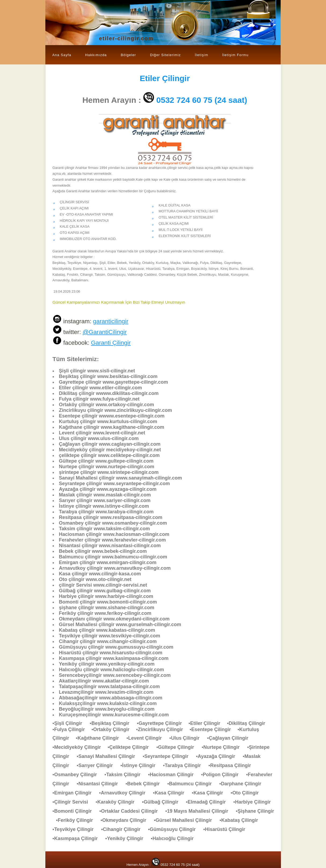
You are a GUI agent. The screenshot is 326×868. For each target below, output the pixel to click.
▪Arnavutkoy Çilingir (125, 793)
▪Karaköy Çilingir (118, 802)
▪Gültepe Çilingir (178, 747)
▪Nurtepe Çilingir (223, 747)
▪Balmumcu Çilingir (192, 784)
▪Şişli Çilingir (70, 723)
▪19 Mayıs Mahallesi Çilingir (199, 811)
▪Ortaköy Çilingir (114, 729)
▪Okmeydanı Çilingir (126, 820)
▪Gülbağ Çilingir (163, 802)
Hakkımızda (96, 55)
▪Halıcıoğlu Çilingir (175, 838)
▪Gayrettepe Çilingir (163, 723)
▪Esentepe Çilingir (214, 729)
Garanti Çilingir (111, 343)
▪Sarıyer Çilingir (97, 765)
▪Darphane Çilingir (243, 784)
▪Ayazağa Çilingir (218, 756)
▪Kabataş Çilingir (241, 820)
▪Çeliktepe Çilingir (131, 747)
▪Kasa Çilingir (171, 793)
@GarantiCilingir (105, 332)
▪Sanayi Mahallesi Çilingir (109, 756)
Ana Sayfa (62, 55)
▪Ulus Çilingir (187, 738)
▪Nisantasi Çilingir (100, 784)
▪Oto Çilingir (247, 793)
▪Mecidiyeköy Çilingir (80, 747)
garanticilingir (111, 321)
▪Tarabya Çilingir (184, 765)
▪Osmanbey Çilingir (77, 775)
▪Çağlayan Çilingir (230, 738)
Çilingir (165, 78)
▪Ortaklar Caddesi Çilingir (131, 811)
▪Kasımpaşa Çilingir (78, 838)
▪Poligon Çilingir (222, 775)
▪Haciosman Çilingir (173, 775)
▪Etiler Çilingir (208, 723)
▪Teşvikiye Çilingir (76, 829)
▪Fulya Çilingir (72, 729)
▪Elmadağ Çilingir (208, 802)
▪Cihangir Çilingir (123, 829)
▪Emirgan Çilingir (75, 793)
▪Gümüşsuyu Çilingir (175, 829)
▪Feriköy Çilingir (77, 820)
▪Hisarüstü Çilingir (227, 829)
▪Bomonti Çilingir (75, 811)
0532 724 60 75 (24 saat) (202, 100)
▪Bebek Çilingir (145, 784)
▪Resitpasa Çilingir (232, 765)
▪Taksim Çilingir (125, 775)
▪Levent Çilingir (147, 738)
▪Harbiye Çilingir (255, 802)
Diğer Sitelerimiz (165, 55)
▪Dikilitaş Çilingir (249, 723)
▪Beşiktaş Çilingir (112, 723)
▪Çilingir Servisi (73, 802)
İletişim (202, 55)
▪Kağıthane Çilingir (100, 738)
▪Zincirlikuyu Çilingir (163, 729)
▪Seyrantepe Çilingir (168, 756)
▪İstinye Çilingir (141, 765)
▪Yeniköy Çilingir (127, 838)
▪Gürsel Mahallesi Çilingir (185, 820)
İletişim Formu (235, 55)
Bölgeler (128, 55)
